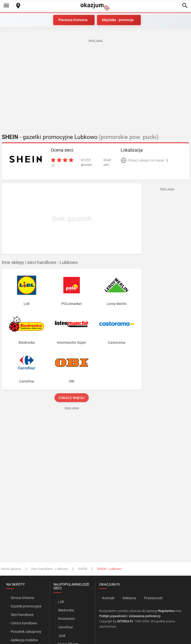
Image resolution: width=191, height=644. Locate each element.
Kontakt (108, 598)
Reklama (129, 598)
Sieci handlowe (22, 615)
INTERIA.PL (125, 621)
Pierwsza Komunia (73, 20)
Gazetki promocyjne (26, 606)
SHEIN (82, 569)
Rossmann (67, 619)
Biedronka (66, 610)
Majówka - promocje (118, 20)
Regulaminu (166, 611)
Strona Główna (22, 598)
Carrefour (66, 627)
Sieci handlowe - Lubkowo (49, 569)
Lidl (61, 602)
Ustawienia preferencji (145, 616)
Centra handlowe (24, 623)
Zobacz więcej (72, 398)
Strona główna (11, 569)
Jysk (62, 636)
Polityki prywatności (113, 616)
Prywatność (153, 598)
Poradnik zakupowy (26, 632)
